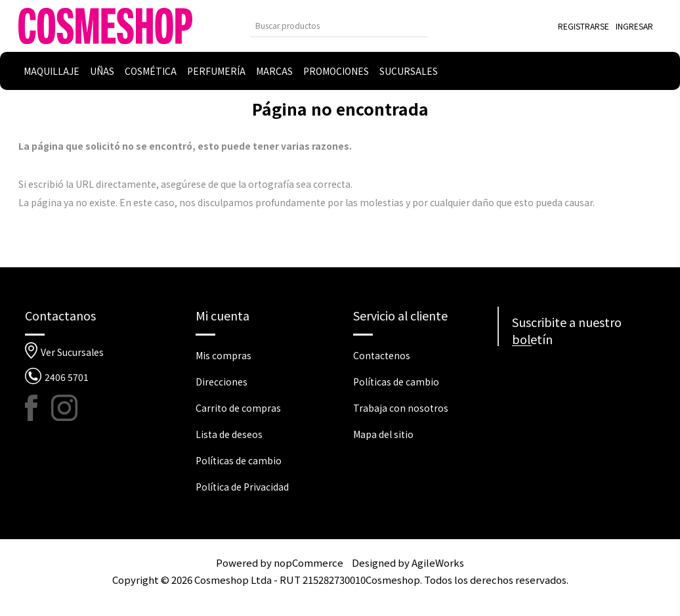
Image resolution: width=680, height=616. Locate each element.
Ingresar (634, 26)
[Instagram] (64, 408)
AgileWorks (438, 562)
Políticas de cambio (239, 460)
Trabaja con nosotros (401, 408)
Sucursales (409, 71)
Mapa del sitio (383, 434)
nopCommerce (308, 562)
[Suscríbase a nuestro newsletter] (584, 370)
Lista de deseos (229, 434)
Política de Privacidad (242, 487)
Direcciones (222, 382)
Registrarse (584, 26)
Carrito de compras (238, 408)
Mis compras (223, 355)
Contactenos (382, 355)
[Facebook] (38, 408)
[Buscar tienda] (329, 25)
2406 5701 (67, 377)
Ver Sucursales (72, 352)
